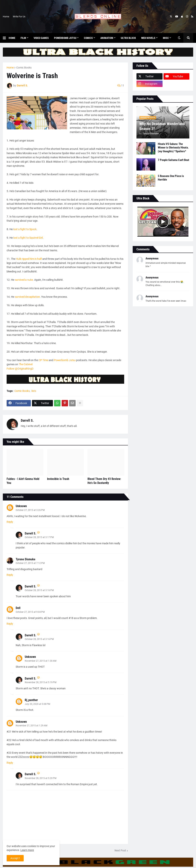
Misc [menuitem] (166, 38)
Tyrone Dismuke (26, 559)
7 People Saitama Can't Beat (174, 160)
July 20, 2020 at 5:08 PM (37, 704)
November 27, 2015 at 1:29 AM (31, 726)
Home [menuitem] (12, 38)
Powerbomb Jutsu (65, 360)
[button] (6, 38)
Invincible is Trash (58, 479)
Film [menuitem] (23, 38)
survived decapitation (27, 297)
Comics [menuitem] (88, 38)
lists (34, 391)
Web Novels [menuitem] (148, 38)
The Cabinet (26, 364)
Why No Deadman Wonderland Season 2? (162, 126)
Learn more (27, 850)
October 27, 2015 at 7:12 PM (30, 563)
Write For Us (19, 17)
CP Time (43, 360)
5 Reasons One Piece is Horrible (171, 178)
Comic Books (24, 68)
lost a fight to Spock (25, 229)
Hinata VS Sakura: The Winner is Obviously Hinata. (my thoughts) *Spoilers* (173, 148)
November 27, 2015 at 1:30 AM (41, 661)
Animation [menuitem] (107, 38)
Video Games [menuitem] (41, 38)
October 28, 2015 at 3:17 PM (39, 537)
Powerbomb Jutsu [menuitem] (65, 38)
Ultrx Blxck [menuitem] (128, 38)
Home (6, 17)
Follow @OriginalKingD (20, 369)
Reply (10, 522)
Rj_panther (31, 700)
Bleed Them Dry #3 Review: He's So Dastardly (104, 481)
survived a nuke (24, 280)
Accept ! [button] (15, 858)
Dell (18, 608)
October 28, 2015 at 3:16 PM (39, 590)
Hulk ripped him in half (29, 259)
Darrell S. (27, 420)
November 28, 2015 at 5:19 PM (41, 682)
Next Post (120, 850)
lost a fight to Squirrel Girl (28, 238)
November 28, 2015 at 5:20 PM (41, 778)
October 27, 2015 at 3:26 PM (30, 510)
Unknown (21, 506)
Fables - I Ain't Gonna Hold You (23, 481)
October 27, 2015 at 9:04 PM (30, 612)
